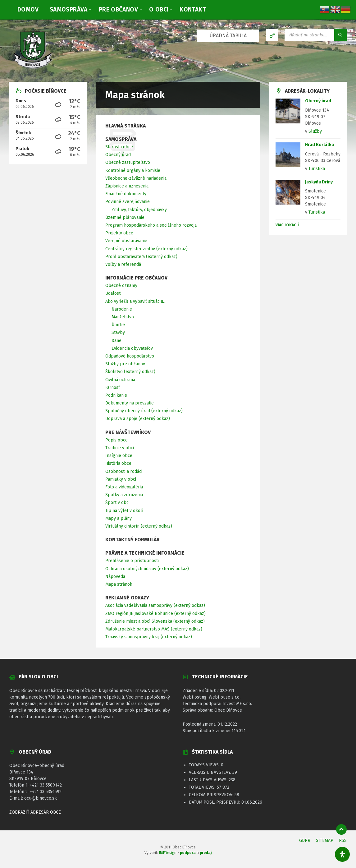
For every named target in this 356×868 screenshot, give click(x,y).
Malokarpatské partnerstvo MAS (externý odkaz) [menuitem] (154, 629)
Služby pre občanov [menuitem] (125, 364)
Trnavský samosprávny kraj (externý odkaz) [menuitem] (149, 637)
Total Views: (203, 787)
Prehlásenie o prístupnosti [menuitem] (132, 561)
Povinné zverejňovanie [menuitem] (128, 202)
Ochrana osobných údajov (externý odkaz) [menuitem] (147, 569)
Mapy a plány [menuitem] (119, 518)
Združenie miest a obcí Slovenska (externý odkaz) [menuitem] (155, 621)
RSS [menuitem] (343, 840)
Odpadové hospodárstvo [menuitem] (130, 356)
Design (168, 853)
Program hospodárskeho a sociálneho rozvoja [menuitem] (151, 225)
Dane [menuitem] (116, 341)
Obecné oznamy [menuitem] (121, 286)
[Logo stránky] (33, 69)
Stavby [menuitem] (118, 332)
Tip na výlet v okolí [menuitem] (124, 511)
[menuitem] (28, 9)
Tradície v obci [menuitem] (120, 448)
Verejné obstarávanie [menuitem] (126, 241)
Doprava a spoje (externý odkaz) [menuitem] (138, 419)
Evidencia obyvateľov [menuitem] (132, 348)
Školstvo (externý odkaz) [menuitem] (130, 372)
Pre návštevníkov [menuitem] (128, 432)
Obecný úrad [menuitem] (118, 155)
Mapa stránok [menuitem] (119, 584)
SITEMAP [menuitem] (325, 840)
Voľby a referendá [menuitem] (123, 264)
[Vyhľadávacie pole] (316, 35)
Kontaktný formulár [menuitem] (132, 540)
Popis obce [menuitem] (116, 440)
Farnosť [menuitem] (113, 388)
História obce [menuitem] (118, 463)
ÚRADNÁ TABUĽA (228, 36)
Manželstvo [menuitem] (123, 317)
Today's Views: (205, 765)
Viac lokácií (287, 225)
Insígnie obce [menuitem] (119, 456)
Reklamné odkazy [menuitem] (127, 598)
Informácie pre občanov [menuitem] (136, 278)
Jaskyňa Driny (319, 182)
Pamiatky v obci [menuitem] (121, 479)
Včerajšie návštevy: (211, 772)
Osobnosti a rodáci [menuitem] (124, 471)
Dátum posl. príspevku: (215, 802)
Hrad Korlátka (319, 145)
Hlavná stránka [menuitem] (126, 126)
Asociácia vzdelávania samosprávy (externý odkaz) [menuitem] (155, 605)
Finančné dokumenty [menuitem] (126, 194)
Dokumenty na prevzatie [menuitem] (130, 403)
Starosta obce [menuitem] (119, 147)
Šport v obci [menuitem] (117, 503)
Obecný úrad (318, 101)
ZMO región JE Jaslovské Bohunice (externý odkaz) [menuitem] (155, 614)
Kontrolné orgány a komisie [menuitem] (133, 171)
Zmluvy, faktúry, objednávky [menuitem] (139, 210)
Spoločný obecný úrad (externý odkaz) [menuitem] (144, 411)
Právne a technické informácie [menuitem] (145, 553)
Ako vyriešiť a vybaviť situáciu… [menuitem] (136, 301)
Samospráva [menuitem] (121, 139)
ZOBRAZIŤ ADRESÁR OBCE (35, 812)
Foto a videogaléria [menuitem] (124, 487)
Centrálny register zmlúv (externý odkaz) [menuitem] (146, 249)
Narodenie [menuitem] (122, 309)
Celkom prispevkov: (212, 795)
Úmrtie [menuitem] (118, 325)
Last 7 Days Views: (209, 780)
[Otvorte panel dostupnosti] (342, 854)
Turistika (317, 169)
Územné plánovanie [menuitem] (125, 217)
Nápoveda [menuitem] (115, 577)
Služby (315, 131)
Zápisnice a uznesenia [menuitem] (127, 186)
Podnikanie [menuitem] (116, 395)
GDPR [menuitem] (305, 840)
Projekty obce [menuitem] (119, 233)
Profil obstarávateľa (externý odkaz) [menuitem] (141, 257)
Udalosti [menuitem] (113, 293)
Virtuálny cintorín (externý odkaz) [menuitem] (139, 526)
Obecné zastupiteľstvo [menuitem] (128, 162)
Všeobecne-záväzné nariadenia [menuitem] (136, 178)
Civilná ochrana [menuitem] (120, 380)
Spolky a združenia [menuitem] (124, 495)
